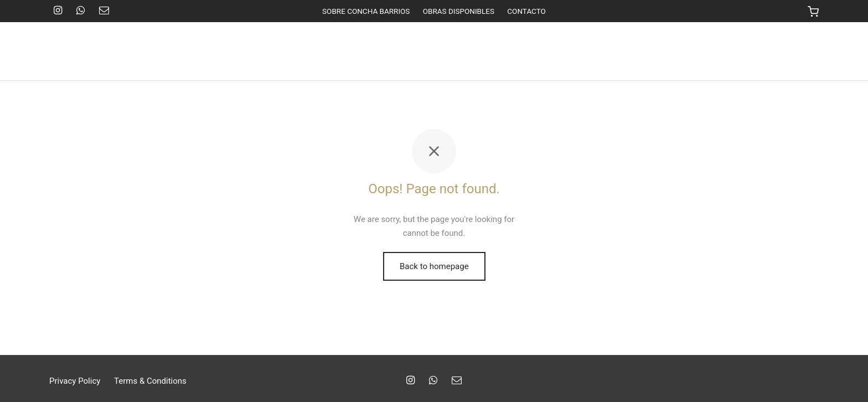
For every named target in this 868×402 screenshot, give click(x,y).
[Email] (104, 11)
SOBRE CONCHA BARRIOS (366, 11)
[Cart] (813, 11)
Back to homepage (434, 266)
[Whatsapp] (81, 11)
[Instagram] (58, 11)
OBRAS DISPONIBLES (459, 11)
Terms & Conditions (150, 381)
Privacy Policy (75, 381)
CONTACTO (526, 11)
